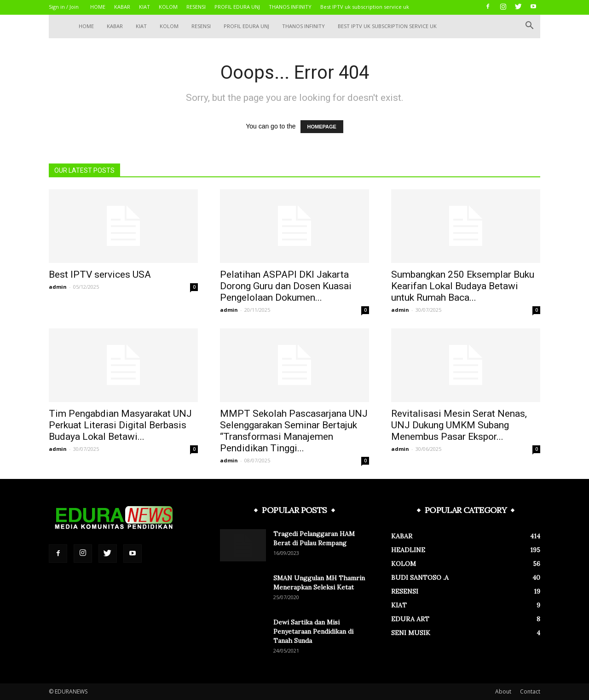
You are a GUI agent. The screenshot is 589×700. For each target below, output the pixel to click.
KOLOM (168, 7)
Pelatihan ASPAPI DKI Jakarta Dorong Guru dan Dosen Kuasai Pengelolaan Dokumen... (286, 286)
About (503, 691)
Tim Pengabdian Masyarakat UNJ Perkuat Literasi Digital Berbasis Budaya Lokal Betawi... (120, 425)
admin (58, 287)
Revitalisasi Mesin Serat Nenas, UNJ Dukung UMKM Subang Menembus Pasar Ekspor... (459, 425)
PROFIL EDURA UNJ (237, 7)
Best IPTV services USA (100, 274)
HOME (98, 7)
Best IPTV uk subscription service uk (365, 7)
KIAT (144, 7)
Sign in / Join (64, 7)
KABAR (122, 7)
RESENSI (196, 7)
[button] (529, 26)
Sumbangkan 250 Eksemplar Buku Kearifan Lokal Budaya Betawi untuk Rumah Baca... (463, 286)
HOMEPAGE (322, 127)
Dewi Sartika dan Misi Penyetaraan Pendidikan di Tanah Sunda (313, 631)
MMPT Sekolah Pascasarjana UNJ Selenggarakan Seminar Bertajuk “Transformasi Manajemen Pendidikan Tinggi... (294, 431)
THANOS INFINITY (290, 7)
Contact (530, 691)
